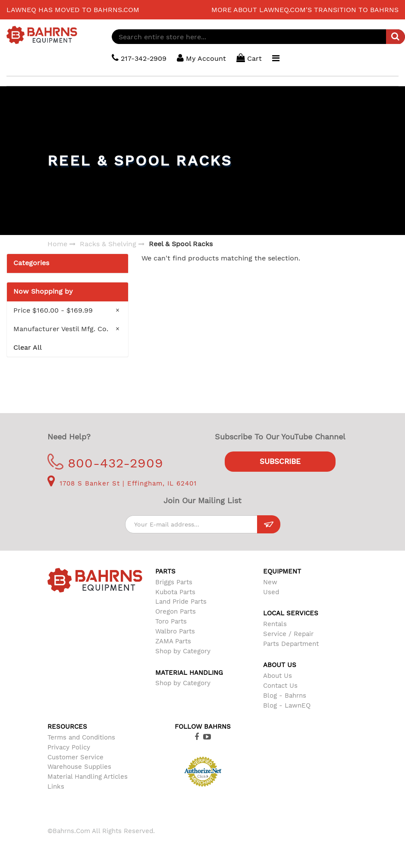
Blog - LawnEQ (287, 705)
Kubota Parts (175, 592)
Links (56, 787)
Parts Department (291, 644)
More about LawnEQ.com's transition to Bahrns (305, 10)
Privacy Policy (69, 747)
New (270, 582)
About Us (278, 676)
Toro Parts (171, 621)
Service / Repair (288, 634)
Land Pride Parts (181, 602)
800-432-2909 (105, 463)
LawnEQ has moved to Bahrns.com (73, 10)
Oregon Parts (176, 611)
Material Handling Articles (88, 777)
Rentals (275, 624)
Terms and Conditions (81, 737)
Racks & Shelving (108, 244)
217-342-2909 (139, 58)
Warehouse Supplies (79, 767)
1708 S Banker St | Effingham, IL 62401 (122, 483)
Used (271, 592)
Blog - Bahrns (285, 696)
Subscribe (280, 461)
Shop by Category (183, 651)
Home (57, 244)
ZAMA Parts (173, 641)
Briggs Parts (174, 582)
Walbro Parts (175, 631)
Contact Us (280, 686)
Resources (67, 727)
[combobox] (258, 37)
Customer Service (75, 757)
